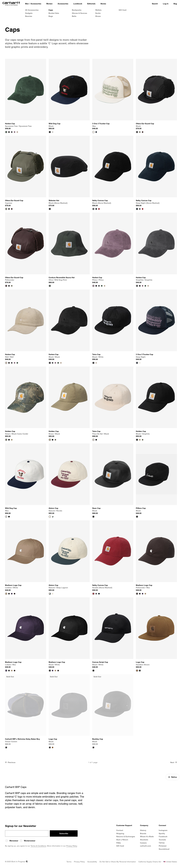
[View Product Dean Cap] (113, 479)
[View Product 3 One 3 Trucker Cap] (113, 94)
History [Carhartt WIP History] (143, 830)
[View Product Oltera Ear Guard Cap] (156, 94)
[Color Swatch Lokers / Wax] (12, 594)
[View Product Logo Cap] (156, 633)
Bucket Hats (54, 13)
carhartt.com (145, 846)
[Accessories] (63, 4)
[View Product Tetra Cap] (113, 325)
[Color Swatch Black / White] (96, 440)
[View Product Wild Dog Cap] (69, 94)
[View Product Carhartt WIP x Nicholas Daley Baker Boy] (26, 710)
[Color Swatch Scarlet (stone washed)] (99, 209)
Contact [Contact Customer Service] (120, 830)
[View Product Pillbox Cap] (156, 479)
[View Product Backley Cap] (113, 710)
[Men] (27, 4)
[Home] (11, 4)
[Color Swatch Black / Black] (9, 132)
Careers (143, 843)
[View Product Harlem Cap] (26, 94)
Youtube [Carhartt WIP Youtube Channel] (162, 840)
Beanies (29, 16)
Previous (10, 762)
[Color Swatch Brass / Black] (12, 440)
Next (174, 762)
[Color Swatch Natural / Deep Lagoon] (53, 517)
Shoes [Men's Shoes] (98, 16)
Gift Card (123, 10)
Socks (98, 13)
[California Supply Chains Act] (150, 862)
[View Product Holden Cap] (26, 402)
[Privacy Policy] (79, 862)
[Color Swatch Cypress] (140, 132)
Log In (166, 4)
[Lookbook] (78, 4)
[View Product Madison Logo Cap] (26, 556)
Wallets (98, 10)
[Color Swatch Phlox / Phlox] (15, 132)
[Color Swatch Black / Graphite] (9, 440)
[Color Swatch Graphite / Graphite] (12, 132)
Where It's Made (147, 837)
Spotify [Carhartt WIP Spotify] (162, 833)
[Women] (49, 4)
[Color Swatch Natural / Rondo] (53, 594)
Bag (175, 4)
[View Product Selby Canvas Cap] (113, 171)
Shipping (120, 833)
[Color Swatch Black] (9, 209)
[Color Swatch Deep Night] (96, 132)
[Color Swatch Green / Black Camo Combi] (55, 440)
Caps (51, 10)
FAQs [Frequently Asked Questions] (119, 843)
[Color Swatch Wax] (53, 132)
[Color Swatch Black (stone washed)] (140, 209)
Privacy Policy (72, 846)
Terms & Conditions (38, 846)
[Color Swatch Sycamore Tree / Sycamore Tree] (102, 286)
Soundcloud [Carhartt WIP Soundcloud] (164, 849)
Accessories (36, 4)
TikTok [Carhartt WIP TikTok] (162, 843)
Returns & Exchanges (126, 837)
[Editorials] (91, 4)
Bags (51, 16)
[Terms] (69, 862)
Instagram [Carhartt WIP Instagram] (163, 830)
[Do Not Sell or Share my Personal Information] (118, 862)
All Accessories (32, 10)
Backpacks (77, 10)
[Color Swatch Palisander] (143, 132)
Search (155, 4)
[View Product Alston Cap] (69, 479)
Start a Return (122, 840)
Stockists (144, 840)
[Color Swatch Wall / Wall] (17, 132)
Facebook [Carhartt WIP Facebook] (163, 837)
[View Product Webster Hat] (69, 171)
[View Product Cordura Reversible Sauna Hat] (69, 248)
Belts (74, 16)
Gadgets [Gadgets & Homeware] (29, 13)
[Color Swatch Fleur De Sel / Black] (96, 363)
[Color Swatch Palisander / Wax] (15, 594)
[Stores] (103, 4)
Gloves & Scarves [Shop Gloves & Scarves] (79, 13)
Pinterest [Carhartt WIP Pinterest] (163, 846)
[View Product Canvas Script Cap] (113, 633)
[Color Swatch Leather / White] (145, 594)
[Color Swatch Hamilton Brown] (53, 747)
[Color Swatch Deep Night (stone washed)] (96, 209)
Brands (143, 833)
